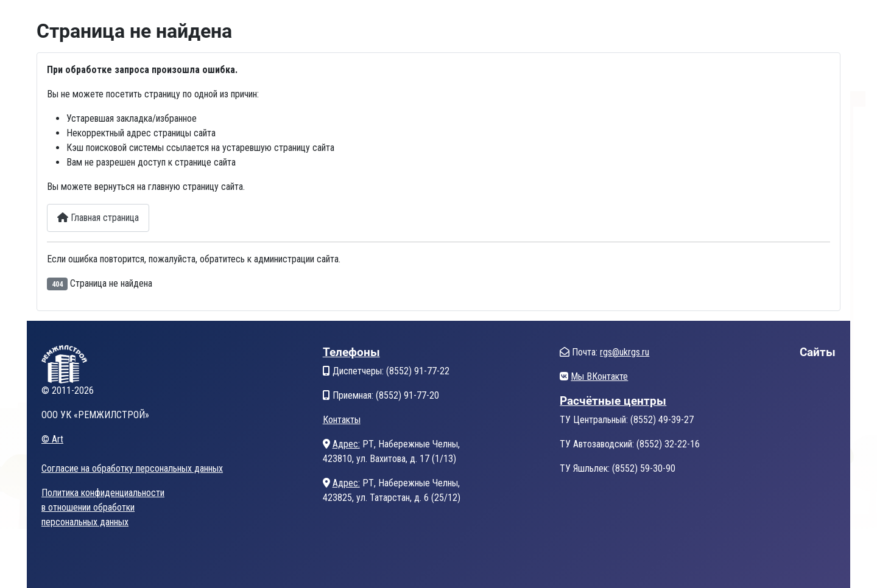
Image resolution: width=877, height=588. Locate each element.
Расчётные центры (613, 401)
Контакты (342, 420)
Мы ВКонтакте (599, 376)
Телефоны (351, 352)
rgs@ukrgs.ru (625, 352)
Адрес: (346, 444)
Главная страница (98, 218)
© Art (52, 439)
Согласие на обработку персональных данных (132, 468)
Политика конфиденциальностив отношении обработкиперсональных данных (103, 507)
